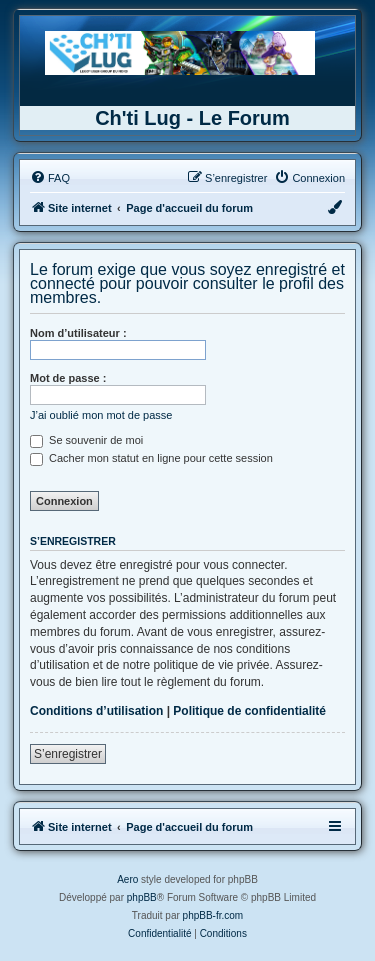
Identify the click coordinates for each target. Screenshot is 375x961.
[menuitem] (50, 178)
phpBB (142, 897)
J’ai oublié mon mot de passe (101, 415)
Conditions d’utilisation (96, 711)
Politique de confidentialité (249, 711)
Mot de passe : (68, 378)
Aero (127, 879)
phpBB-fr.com (213, 915)
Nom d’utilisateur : (78, 333)
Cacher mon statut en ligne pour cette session (151, 458)
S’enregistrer (68, 754)
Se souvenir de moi (86, 440)
